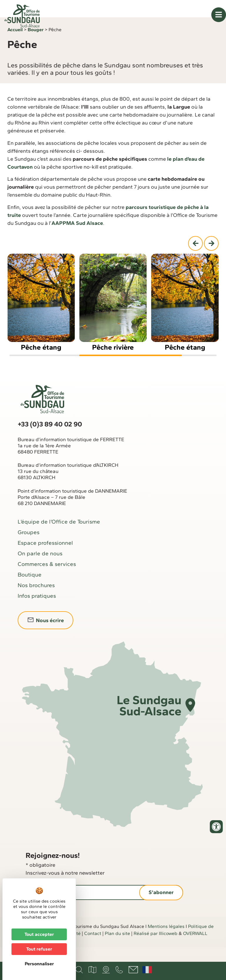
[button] (195, 258)
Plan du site (117, 948)
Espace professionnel (45, 558)
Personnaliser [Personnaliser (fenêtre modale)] (39, 964)
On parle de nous (40, 568)
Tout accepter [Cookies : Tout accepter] (39, 934)
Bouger (36, 44)
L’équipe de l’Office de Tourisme (59, 536)
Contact (93, 948)
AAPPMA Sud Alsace (77, 237)
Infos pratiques (37, 611)
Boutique (30, 589)
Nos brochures (36, 600)
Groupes (29, 547)
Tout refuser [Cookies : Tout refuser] (39, 949)
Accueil (15, 44)
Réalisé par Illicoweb (156, 948)
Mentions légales (166, 941)
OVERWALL (195, 948)
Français (147, 970)
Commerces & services (47, 579)
